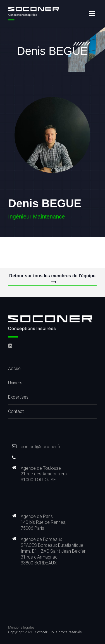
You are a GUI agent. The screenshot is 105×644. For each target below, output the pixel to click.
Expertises (18, 397)
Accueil (15, 369)
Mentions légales (21, 627)
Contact (16, 411)
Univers (15, 383)
